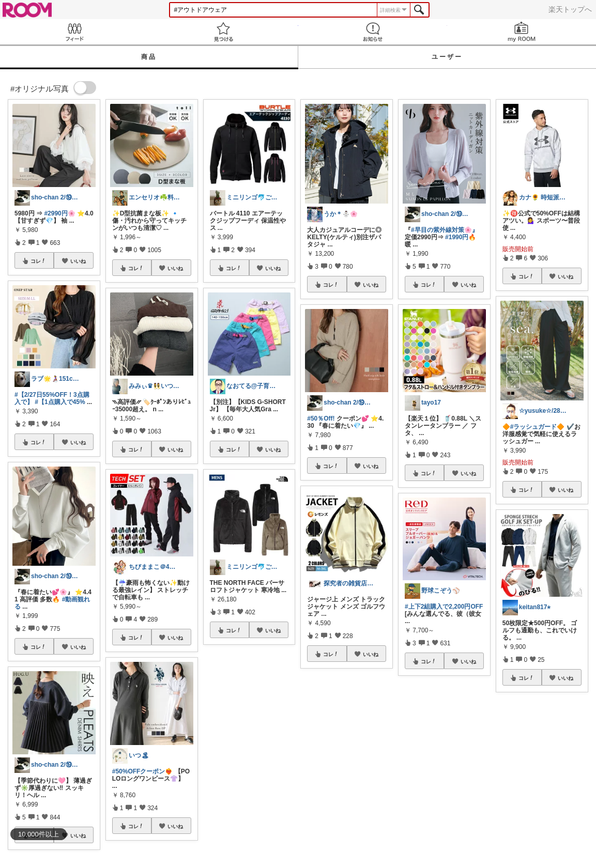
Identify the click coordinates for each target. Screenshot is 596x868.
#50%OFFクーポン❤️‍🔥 (143, 771)
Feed (74, 32)
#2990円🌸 (59, 213)
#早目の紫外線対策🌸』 (445, 230)
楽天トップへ (570, 9)
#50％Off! (321, 419)
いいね (78, 261)
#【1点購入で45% (60, 402)
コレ (38, 261)
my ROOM (522, 32)
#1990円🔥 (461, 237)
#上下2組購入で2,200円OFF (444, 607)
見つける (223, 32)
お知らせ (373, 32)
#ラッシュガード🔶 (538, 427)
